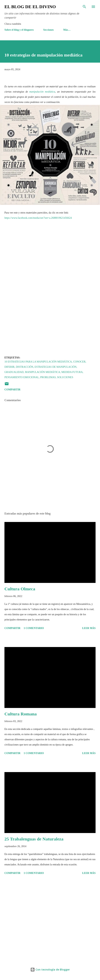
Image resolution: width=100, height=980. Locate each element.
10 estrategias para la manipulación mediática (38, 362)
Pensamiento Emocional (22, 377)
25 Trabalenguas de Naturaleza (34, 839)
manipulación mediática (42, 92)
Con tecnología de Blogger (50, 970)
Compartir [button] (12, 390)
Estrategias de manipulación (56, 367)
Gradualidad (14, 372)
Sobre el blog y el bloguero (19, 30)
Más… (67, 30)
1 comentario (34, 628)
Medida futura (72, 372)
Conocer (79, 362)
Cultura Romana (21, 714)
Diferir (9, 367)
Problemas (48, 377)
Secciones (48, 30)
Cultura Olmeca (20, 589)
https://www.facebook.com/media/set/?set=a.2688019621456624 (38, 218)
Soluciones (65, 377)
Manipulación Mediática (42, 372)
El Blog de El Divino (30, 7)
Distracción (24, 367)
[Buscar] (84, 7)
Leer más (89, 628)
